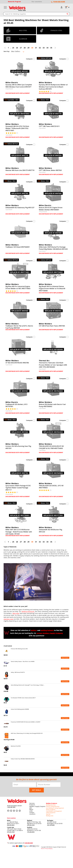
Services (32, 803)
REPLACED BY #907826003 (53, 391)
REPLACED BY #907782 (20, 473)
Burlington (50, 820)
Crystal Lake (11, 827)
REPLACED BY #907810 (53, 155)
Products (32, 805)
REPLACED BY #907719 (20, 155)
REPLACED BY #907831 (20, 391)
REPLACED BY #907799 (20, 233)
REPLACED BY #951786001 (20, 515)
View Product (65, 658)
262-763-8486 (51, 825)
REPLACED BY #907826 (53, 193)
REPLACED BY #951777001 (53, 515)
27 (21, 48)
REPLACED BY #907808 (53, 233)
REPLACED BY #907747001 (20, 349)
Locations (32, 814)
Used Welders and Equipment (54, 811)
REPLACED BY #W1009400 (53, 349)
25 (13, 48)
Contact (32, 812)
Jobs (31, 808)
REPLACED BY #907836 (20, 311)
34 (47, 48)
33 (44, 48)
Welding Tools (50, 815)
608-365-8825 (11, 825)
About (31, 809)
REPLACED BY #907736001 (53, 272)
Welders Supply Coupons (37, 806)
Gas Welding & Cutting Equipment (55, 808)
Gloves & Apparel (51, 809)
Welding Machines (51, 805)
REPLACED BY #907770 (53, 114)
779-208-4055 (31, 832)
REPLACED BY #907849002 (53, 473)
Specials (48, 814)
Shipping (50, 848)
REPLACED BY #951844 (20, 432)
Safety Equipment (51, 812)
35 (51, 48)
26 (17, 48)
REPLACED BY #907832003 (53, 432)
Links (31, 811)
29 (28, 48)
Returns (43, 848)
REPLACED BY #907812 (53, 311)
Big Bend (30, 820)
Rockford (30, 827)
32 (40, 48)
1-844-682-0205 (11, 807)
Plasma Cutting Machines (53, 806)
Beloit (9, 820)
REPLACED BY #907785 (20, 193)
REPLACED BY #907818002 (20, 114)
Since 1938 (22, 10)
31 (36, 48)
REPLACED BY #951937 (20, 71)
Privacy (46, 848)
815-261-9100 (11, 832)
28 (25, 48)
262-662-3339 (31, 825)
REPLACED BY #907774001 (20, 272)
